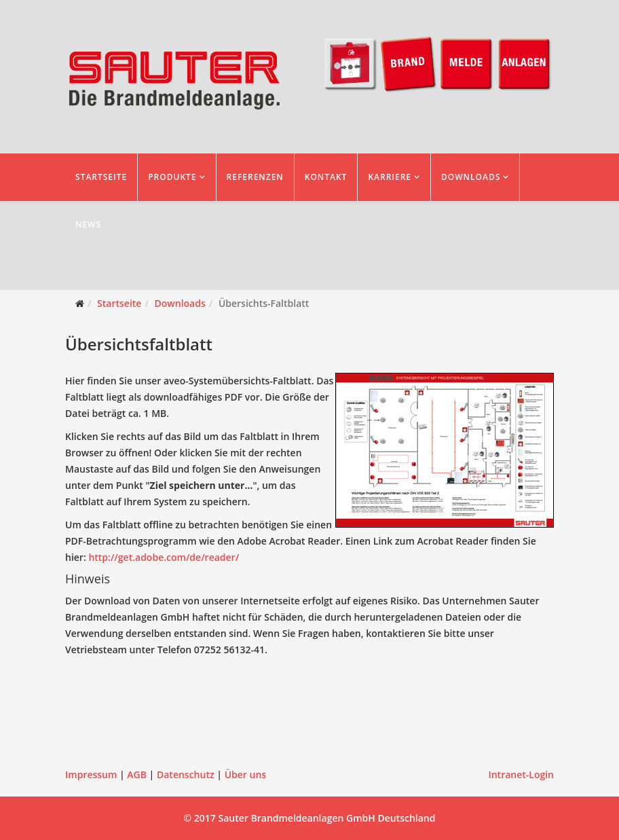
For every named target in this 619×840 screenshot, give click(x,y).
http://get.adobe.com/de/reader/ (164, 557)
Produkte (172, 177)
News (88, 224)
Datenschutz (186, 774)
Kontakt (326, 177)
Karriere (390, 177)
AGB (137, 774)
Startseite (101, 177)
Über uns (245, 774)
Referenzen (255, 177)
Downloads (471, 177)
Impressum (91, 774)
